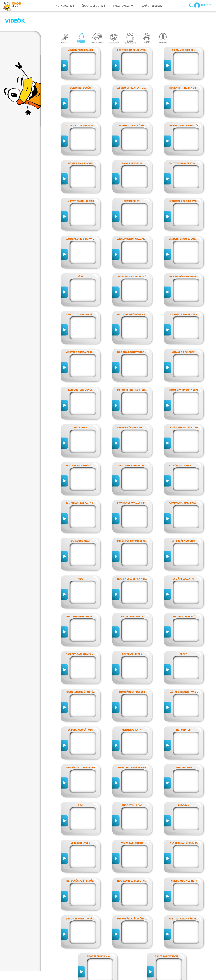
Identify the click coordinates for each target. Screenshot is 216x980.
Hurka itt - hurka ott (184, 71)
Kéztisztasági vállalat (184, 902)
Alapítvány (114, 978)
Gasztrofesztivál (166, 940)
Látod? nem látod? (80, 713)
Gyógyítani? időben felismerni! (138, 298)
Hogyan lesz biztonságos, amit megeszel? (145, 864)
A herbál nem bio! (184, 524)
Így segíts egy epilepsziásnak (188, 298)
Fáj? (80, 260)
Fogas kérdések (132, 147)
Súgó (144, 978)
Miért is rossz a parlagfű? (83, 336)
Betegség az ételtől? (80, 864)
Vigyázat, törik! (132, 827)
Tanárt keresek (151, 6)
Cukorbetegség (80, 71)
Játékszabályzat (77, 978)
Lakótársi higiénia (98, 940)
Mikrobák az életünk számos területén (143, 902)
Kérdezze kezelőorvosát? (186, 185)
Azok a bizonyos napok (81, 109)
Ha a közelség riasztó (132, 260)
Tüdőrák (184, 789)
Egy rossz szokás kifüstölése (137, 487)
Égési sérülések (132, 638)
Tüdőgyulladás (132, 789)
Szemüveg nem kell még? (133, 449)
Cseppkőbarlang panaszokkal (86, 638)
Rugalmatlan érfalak (132, 751)
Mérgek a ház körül (132, 109)
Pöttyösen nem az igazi (184, 487)
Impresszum (23, 978)
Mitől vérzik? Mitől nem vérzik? (138, 524)
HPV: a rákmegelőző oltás (83, 449)
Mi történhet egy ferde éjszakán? (140, 373)
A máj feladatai (184, 562)
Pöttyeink (80, 411)
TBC (80, 789)
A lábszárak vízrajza (184, 827)
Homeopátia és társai (184, 373)
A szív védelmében (184, 34)
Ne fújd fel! (184, 713)
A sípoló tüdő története (82, 298)
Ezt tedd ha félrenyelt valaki (136, 34)
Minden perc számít (80, 34)
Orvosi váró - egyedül (184, 109)
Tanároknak (123, 6)
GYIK (102, 978)
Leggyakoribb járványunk (83, 222)
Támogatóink (131, 978)
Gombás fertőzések (132, 675)
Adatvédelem (40, 978)
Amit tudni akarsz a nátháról (188, 147)
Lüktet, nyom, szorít (80, 185)
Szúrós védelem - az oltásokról (190, 449)
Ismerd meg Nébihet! (184, 864)
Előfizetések (58, 978)
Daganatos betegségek (133, 336)
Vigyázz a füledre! (184, 336)
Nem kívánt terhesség (80, 751)
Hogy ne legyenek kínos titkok (138, 562)
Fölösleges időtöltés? (81, 675)
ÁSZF (152, 978)
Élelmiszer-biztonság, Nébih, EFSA (88, 902)
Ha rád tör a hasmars (184, 260)
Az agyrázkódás (132, 600)
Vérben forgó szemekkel (185, 222)
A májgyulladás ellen (184, 411)
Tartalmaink (64, 6)
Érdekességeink (94, 6)
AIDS (80, 562)
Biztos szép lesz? (184, 600)
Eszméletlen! (132, 185)
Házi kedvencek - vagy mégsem (189, 675)
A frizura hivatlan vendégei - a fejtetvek (144, 71)
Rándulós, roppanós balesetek (86, 487)
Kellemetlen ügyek (80, 373)
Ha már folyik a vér (80, 147)
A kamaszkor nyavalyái (133, 222)
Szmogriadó (184, 751)
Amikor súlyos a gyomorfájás (137, 411)
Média (94, 978)
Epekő (184, 638)
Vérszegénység (80, 827)
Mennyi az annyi (132, 713)
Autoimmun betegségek (81, 600)
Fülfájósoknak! (80, 524)
